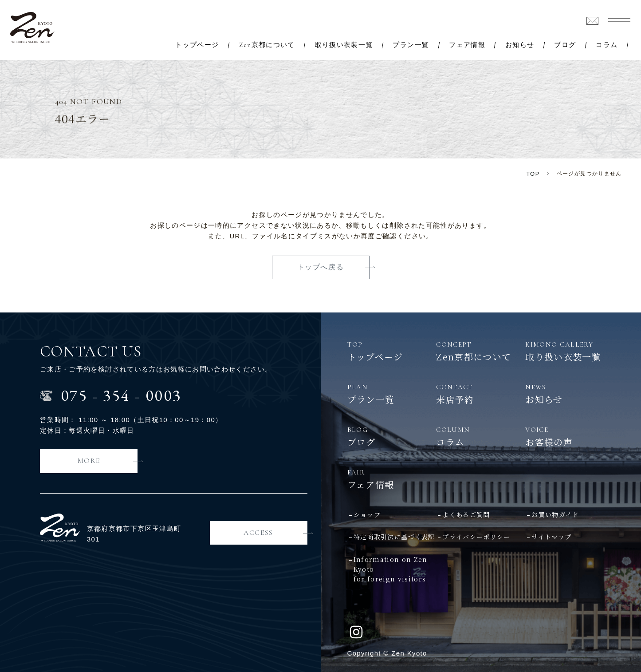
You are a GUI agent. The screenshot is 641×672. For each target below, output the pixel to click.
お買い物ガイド (555, 514)
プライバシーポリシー (476, 537)
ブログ (565, 45)
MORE (89, 461)
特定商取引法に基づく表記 (394, 537)
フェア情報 (467, 45)
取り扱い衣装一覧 (344, 45)
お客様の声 (570, 436)
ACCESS (258, 533)
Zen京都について (267, 45)
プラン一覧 (411, 45)
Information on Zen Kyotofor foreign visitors (391, 569)
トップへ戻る (321, 267)
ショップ (367, 514)
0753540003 (121, 395)
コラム (607, 45)
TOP (533, 174)
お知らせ (520, 45)
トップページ (197, 45)
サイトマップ (551, 537)
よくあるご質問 (466, 514)
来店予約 (481, 394)
